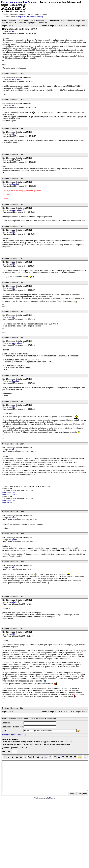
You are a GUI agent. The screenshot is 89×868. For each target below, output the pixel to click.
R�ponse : (7, 751)
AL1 (14, 31)
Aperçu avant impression (38, 23)
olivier (15, 602)
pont (14, 540)
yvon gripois (17, 79)
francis (15, 184)
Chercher (11, 23)
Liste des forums (16, 21)
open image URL (9, 492)
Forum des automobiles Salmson (19, 2)
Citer (22, 74)
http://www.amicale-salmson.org (31, 17)
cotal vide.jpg (7, 502)
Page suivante (81, 21)
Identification (21, 23)
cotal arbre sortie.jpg (10, 494)
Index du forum (30, 21)
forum (39, 798)
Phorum (52, 798)
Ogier (15, 518)
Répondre (14, 74)
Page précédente (67, 21)
